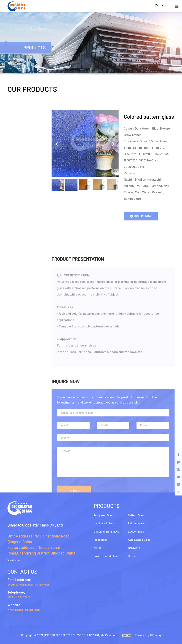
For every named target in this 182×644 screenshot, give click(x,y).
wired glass (17, 206)
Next (114, 144)
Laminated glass (19, 120)
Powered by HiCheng (148, 635)
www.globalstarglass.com (24, 610)
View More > (14, 561)
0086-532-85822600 (20, 597)
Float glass (15, 146)
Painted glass (17, 219)
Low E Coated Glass (21, 173)
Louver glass (17, 232)
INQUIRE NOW (143, 216)
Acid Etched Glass (20, 245)
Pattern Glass (17, 186)
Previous (57, 144)
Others (12, 272)
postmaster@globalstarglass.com (29, 584)
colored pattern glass (24, 200)
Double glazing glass (22, 133)
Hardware (14, 259)
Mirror (12, 159)
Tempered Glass (19, 106)
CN (164, 6)
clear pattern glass (22, 195)
